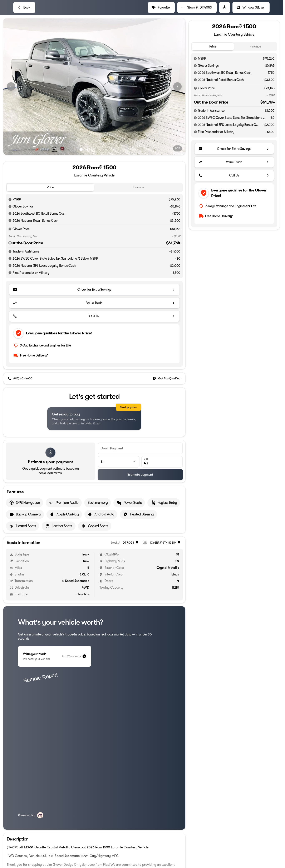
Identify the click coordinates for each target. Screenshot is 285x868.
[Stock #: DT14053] (197, 28)
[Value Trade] (234, 181)
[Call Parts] (256, 3)
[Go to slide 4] (100, 170)
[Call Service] (237, 3)
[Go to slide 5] (106, 170)
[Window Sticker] (251, 28)
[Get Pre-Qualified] (167, 185)
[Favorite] (161, 28)
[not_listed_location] (273, 13)
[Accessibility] (11, 3)
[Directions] (273, 3)
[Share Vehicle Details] (225, 28)
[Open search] (228, 14)
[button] (17, 107)
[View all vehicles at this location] (94, 832)
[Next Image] (177, 107)
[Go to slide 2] (87, 170)
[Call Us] (234, 194)
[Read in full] (94, 552)
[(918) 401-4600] (20, 185)
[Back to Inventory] (24, 28)
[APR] (162, 268)
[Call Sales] (219, 3)
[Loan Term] (119, 268)
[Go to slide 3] (94, 170)
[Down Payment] (140, 255)
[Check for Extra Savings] (234, 167)
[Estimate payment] (140, 281)
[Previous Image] (11, 107)
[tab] (213, 65)
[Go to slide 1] (81, 170)
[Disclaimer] (13, 844)
